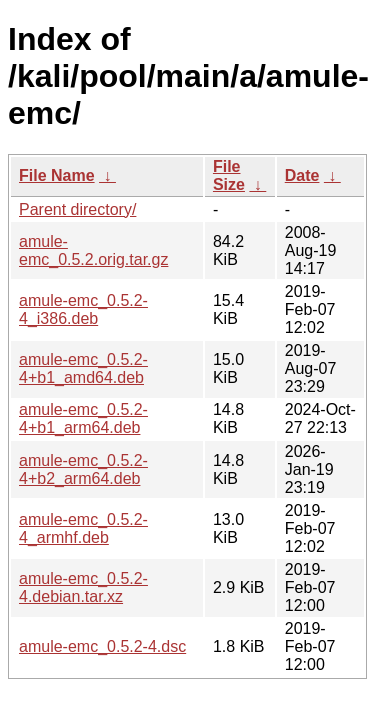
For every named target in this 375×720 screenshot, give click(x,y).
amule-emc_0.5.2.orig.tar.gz (93, 250)
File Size (229, 175)
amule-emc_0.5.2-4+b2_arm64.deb (83, 469)
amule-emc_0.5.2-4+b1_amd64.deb (83, 368)
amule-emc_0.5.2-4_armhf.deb (83, 528)
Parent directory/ (77, 209)
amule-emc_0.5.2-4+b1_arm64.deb (83, 418)
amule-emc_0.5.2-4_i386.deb (83, 309)
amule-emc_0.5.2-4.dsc (102, 646)
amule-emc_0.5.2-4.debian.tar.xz (83, 587)
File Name (57, 175)
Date (302, 175)
